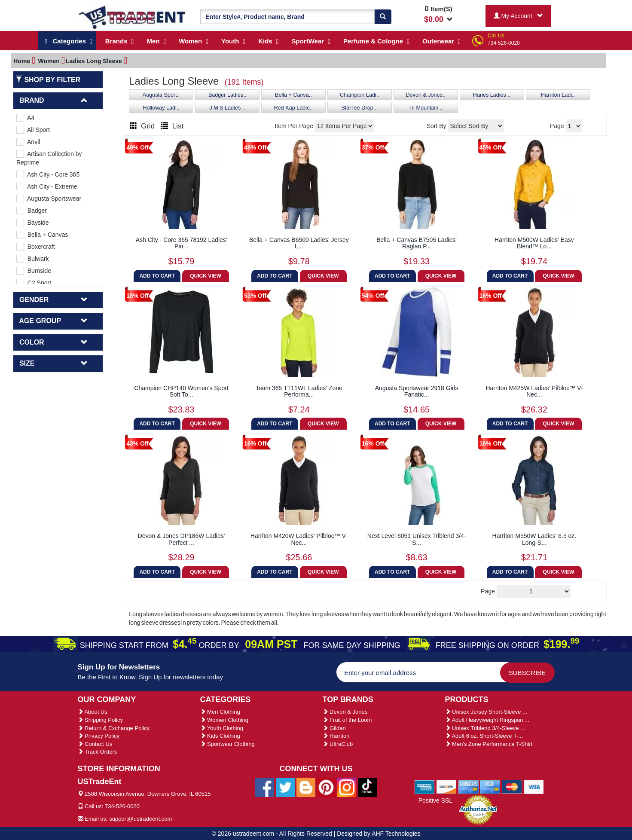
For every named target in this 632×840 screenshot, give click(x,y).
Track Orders (98, 752)
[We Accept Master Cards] (512, 786)
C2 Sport (34, 283)
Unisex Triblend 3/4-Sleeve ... (485, 728)
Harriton (336, 736)
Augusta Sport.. (161, 95)
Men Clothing (220, 712)
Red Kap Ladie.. (293, 108)
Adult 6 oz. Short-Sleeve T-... (484, 736)
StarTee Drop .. (359, 108)
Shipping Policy (101, 720)
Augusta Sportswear (49, 199)
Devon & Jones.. (426, 95)
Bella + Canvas (42, 235)
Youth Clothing (222, 728)
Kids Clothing (220, 736)
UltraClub (338, 744)
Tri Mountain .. (426, 108)
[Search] (383, 17)
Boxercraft (36, 247)
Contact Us (95, 744)
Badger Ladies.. (227, 95)
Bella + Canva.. (293, 95)
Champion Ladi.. (360, 95)
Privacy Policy (99, 736)
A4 (25, 118)
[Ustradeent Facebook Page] (265, 787)
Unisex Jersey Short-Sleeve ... (486, 712)
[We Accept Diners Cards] (469, 786)
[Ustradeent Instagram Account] (347, 787)
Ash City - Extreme (47, 186)
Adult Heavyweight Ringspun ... (487, 720)
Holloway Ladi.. (161, 108)
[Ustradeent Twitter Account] (285, 787)
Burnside (34, 271)
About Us (93, 712)
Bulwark (33, 259)
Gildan (334, 728)
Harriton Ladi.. (558, 95)
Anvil (28, 142)
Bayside (33, 223)
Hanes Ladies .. (492, 95)
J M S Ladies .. (227, 108)
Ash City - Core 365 (48, 174)
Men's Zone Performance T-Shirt (489, 744)
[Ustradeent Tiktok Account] (367, 787)
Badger (32, 211)
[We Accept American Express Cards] (425, 786)
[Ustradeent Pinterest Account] (326, 787)
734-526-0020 (504, 43)
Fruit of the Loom (347, 720)
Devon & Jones (345, 712)
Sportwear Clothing (227, 744)
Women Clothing (224, 720)
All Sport (33, 130)
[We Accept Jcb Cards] (490, 786)
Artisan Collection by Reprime (49, 158)
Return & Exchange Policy (114, 728)
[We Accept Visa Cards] (534, 786)
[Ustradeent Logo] (133, 17)
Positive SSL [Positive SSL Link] (435, 800)
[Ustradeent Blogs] (306, 787)
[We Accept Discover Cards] (447, 786)
